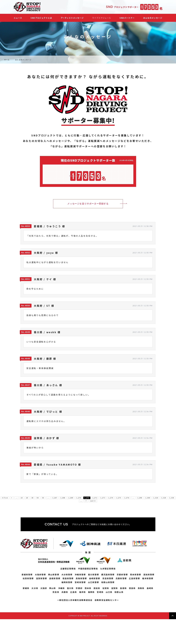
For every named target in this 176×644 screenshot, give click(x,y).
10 (22, 498)
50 (43, 498)
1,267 (55, 498)
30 (33, 498)
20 (27, 498)
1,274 (111, 498)
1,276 (127, 498)
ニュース (18, 18)
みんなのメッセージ (153, 18)
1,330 (172, 498)
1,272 (95, 498)
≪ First (5, 498)
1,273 (103, 498)
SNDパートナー (127, 18)
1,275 (119, 498)
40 (38, 498)
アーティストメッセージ (72, 18)
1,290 (140, 498)
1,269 (71, 498)
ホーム (7, 60)
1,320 (164, 498)
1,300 (148, 498)
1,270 (79, 498)
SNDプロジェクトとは (41, 18)
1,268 (63, 498)
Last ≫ (93, 501)
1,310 (156, 498)
